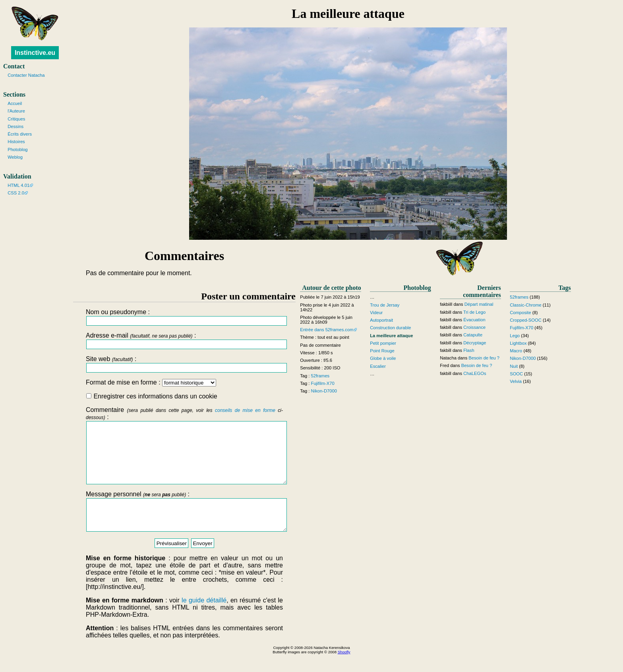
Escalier (378, 366)
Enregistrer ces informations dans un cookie (152, 396)
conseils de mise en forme (245, 410)
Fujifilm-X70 (323, 383)
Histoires (16, 142)
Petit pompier (383, 343)
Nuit (514, 366)
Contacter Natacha (26, 75)
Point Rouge (382, 351)
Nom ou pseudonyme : (184, 317)
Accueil (15, 103)
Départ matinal (479, 304)
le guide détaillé (204, 618)
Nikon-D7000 (324, 391)
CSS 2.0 (16, 193)
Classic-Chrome (526, 305)
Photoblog (17, 150)
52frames (320, 376)
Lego (515, 336)
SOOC (516, 374)
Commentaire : (184, 451)
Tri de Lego (474, 312)
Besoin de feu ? (484, 358)
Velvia (516, 381)
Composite (520, 313)
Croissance (474, 327)
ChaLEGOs (475, 373)
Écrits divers (20, 134)
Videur (376, 313)
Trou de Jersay (385, 305)
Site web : (184, 364)
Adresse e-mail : (184, 341)
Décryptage (475, 343)
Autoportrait (381, 320)
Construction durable (390, 328)
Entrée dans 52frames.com (327, 330)
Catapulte (473, 335)
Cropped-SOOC (526, 320)
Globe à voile (383, 358)
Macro (516, 351)
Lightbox (518, 343)
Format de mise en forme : (151, 382)
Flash (469, 350)
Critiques (16, 119)
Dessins (15, 126)
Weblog (15, 157)
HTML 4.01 (18, 185)
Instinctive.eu (35, 53)
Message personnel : (184, 526)
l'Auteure (16, 111)
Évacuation (474, 320)
